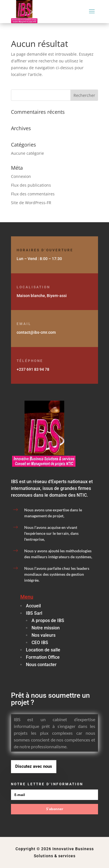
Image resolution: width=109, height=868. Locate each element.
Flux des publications (31, 185)
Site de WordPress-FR (31, 203)
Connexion (21, 176)
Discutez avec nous (34, 766)
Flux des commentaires (33, 194)
